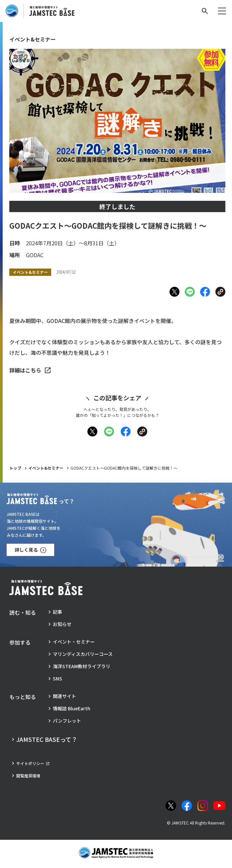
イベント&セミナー (46, 468)
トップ (15, 468)
